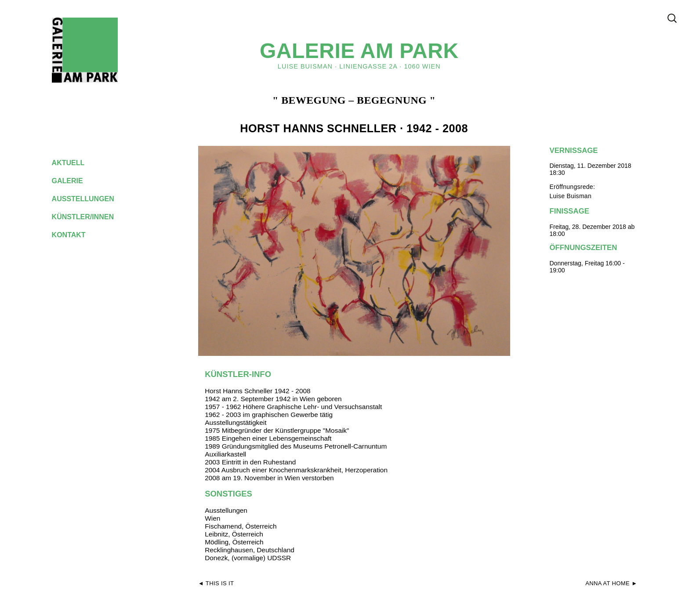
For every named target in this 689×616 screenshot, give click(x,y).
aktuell (75, 163)
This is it (220, 583)
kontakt (76, 235)
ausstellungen (90, 199)
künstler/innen (90, 217)
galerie (74, 181)
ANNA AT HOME (607, 583)
